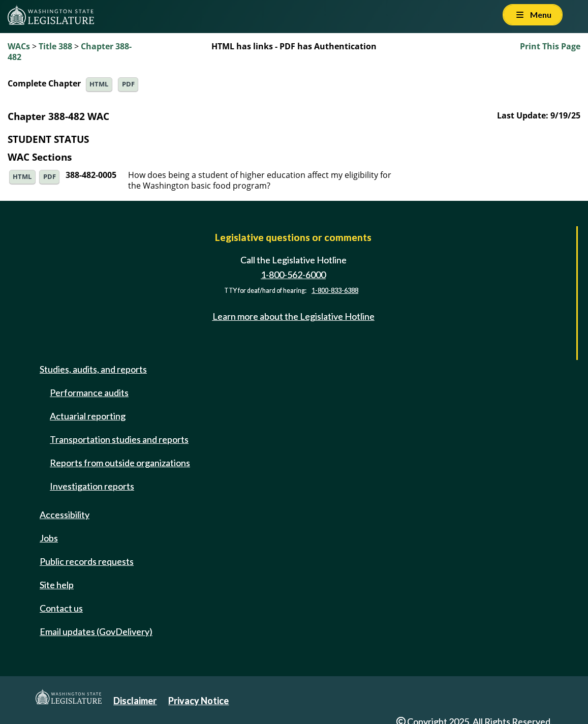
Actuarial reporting (88, 416)
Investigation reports (92, 486)
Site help (57, 585)
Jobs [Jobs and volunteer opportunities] (49, 538)
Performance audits (89, 393)
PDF (128, 84)
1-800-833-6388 (335, 291)
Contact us (61, 608)
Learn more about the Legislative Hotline (293, 316)
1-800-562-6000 (293, 275)
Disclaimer (135, 701)
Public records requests (87, 561)
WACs (19, 46)
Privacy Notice (198, 701)
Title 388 (55, 46)
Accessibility (65, 515)
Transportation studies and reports (119, 439)
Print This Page (550, 46)
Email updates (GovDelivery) (96, 631)
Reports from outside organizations (120, 463)
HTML (99, 84)
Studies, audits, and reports (93, 369)
